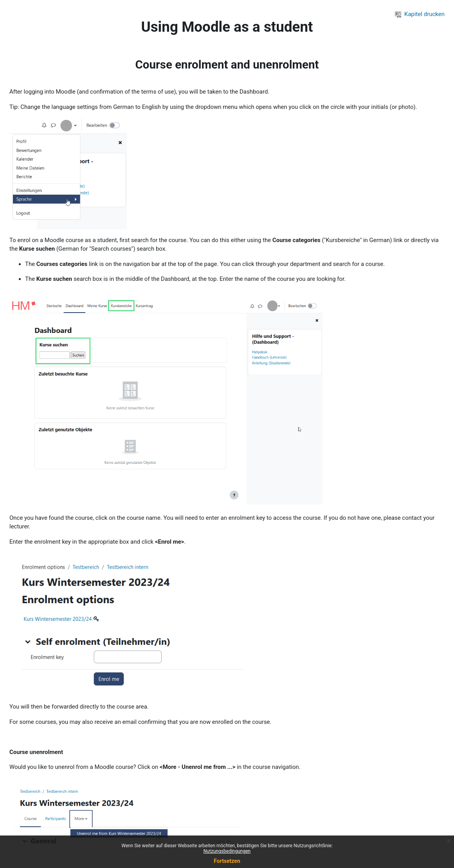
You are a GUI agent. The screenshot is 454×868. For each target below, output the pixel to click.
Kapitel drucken (420, 14)
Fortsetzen (227, 861)
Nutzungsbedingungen (227, 851)
